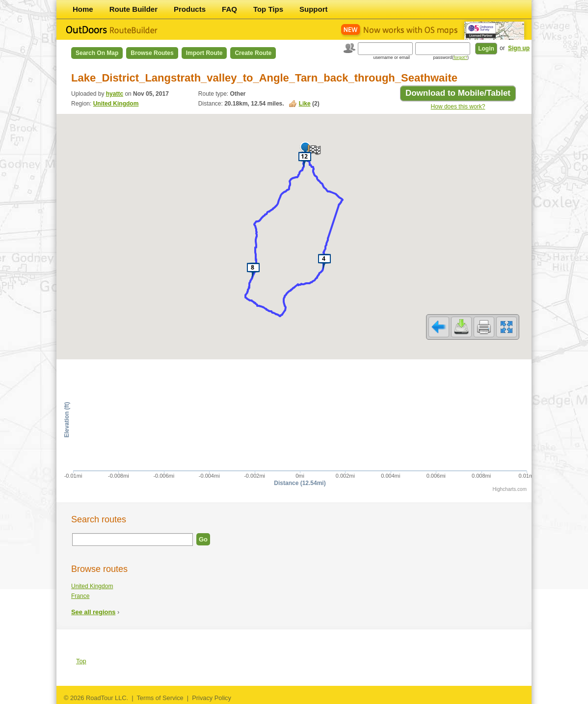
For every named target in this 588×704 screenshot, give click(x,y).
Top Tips (268, 9)
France (80, 596)
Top (81, 661)
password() (451, 57)
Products (190, 9)
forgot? (460, 57)
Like (305, 104)
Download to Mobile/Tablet (458, 93)
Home (83, 9)
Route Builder (134, 9)
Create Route (253, 53)
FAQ (229, 9)
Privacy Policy (212, 698)
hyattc (115, 94)
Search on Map (97, 53)
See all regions (93, 612)
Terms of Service (160, 698)
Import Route (204, 53)
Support (314, 9)
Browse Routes (152, 53)
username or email (391, 57)
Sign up (519, 48)
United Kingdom (116, 104)
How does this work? (458, 107)
